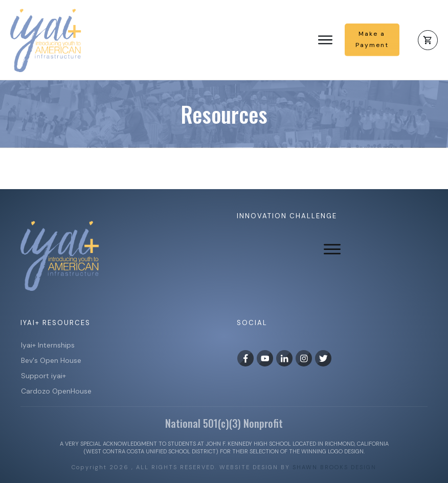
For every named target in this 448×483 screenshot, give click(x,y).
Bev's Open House (51, 360)
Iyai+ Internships (49, 345)
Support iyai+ (43, 376)
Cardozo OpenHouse (56, 391)
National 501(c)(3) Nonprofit (224, 423)
